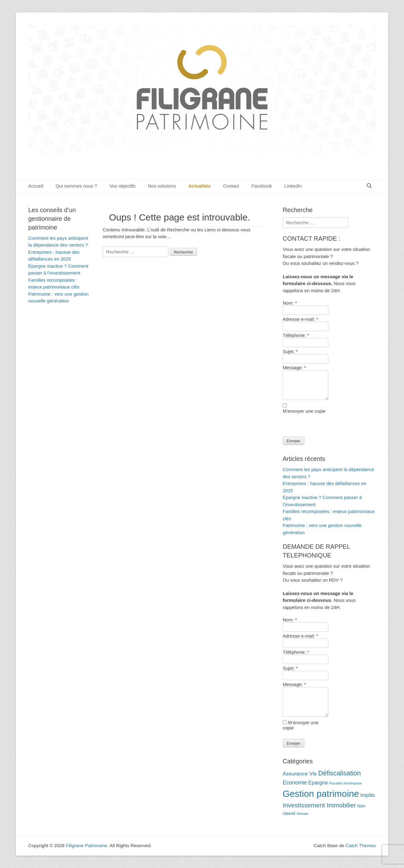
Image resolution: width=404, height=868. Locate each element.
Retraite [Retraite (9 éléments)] (302, 814)
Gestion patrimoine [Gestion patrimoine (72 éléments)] (321, 794)
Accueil (36, 186)
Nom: (290, 303)
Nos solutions (162, 186)
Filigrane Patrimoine (86, 845)
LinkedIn (293, 186)
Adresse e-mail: (300, 319)
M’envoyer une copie (304, 411)
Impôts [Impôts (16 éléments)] (368, 795)
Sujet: (290, 351)
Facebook (262, 186)
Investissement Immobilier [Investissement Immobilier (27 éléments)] (319, 805)
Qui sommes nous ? (76, 186)
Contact (231, 186)
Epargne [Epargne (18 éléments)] (318, 783)
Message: (294, 368)
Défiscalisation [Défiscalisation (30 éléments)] (339, 773)
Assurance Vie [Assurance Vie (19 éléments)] (300, 774)
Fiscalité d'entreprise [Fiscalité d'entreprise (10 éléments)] (346, 783)
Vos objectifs (123, 186)
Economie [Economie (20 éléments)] (295, 783)
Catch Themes (361, 845)
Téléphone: (296, 335)
